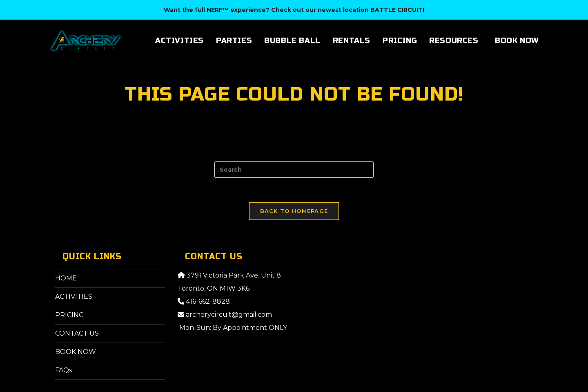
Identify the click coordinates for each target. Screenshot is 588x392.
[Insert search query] (294, 170)
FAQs (63, 370)
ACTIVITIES (74, 297)
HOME (66, 278)
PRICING (70, 315)
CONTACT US (77, 333)
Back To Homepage (294, 211)
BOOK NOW (76, 352)
